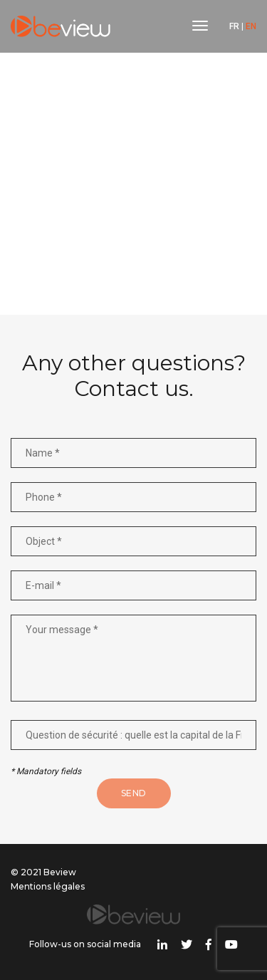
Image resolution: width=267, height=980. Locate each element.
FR (234, 26)
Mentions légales (48, 886)
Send (134, 793)
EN (251, 26)
